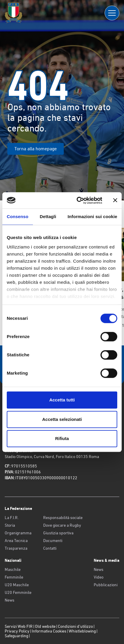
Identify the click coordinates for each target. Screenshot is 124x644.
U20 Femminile (18, 592)
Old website (45, 626)
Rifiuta (62, 438)
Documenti (53, 541)
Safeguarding (16, 636)
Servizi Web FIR (19, 626)
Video (99, 577)
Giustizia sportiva (58, 533)
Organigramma (18, 533)
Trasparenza (16, 548)
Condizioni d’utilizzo (75, 626)
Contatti (50, 548)
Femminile (14, 577)
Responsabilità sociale (63, 518)
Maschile (13, 569)
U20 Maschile (17, 585)
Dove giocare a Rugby (62, 525)
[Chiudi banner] (115, 200)
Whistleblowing (82, 631)
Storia (10, 525)
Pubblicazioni (106, 585)
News (10, 600)
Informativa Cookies (49, 631)
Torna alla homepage (36, 149)
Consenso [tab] (17, 216)
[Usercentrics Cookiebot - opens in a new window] (77, 200)
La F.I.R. (12, 518)
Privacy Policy (17, 631)
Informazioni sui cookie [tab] (92, 216)
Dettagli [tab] (48, 216)
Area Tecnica (16, 541)
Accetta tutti (62, 400)
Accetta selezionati (62, 419)
